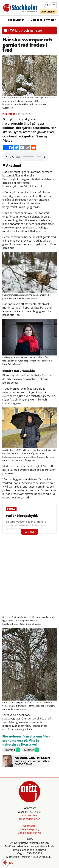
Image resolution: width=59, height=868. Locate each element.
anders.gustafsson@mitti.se (33, 761)
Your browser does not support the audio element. (25, 157)
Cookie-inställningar (30, 833)
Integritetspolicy (30, 829)
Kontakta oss (30, 815)
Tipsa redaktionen (30, 819)
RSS (10, 863)
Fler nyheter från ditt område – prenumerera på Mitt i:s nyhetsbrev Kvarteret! (26, 741)
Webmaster (30, 826)
